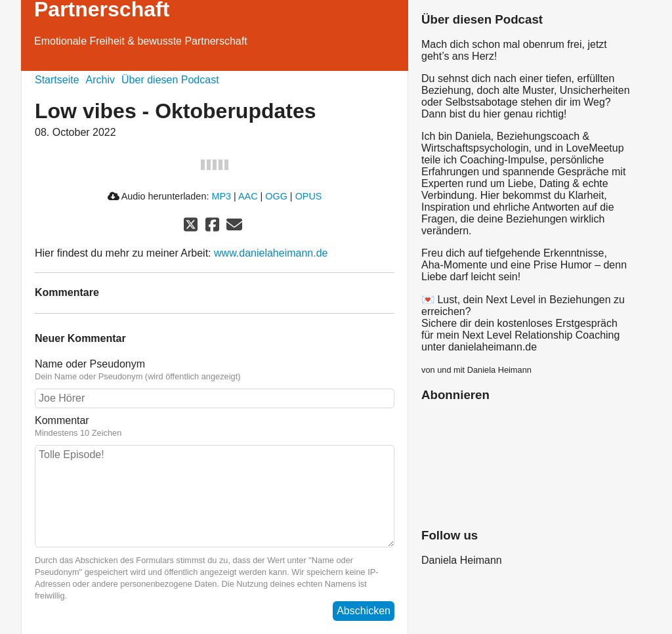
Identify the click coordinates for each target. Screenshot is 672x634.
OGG (276, 196)
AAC (248, 196)
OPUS (309, 196)
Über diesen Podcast (170, 80)
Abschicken (364, 611)
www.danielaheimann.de (271, 253)
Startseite (57, 80)
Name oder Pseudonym (215, 370)
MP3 (221, 196)
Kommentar (215, 427)
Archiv (100, 80)
